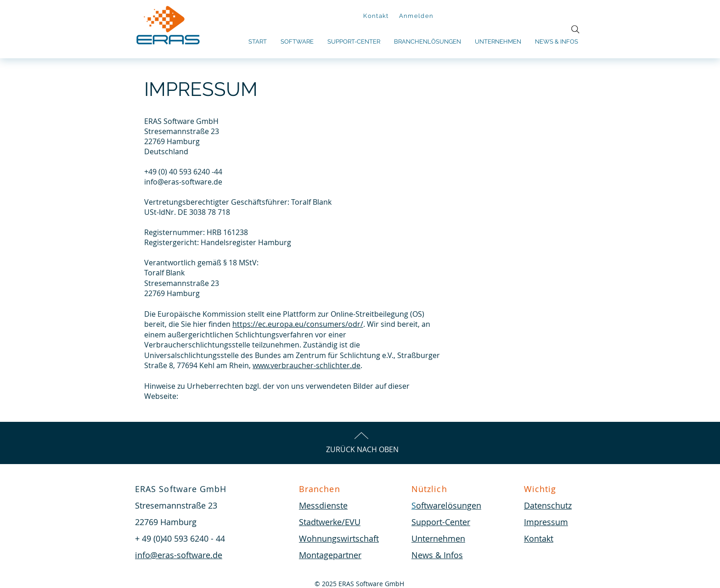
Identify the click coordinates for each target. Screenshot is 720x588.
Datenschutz (548, 505)
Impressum (546, 522)
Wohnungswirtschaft (339, 538)
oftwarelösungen (449, 505)
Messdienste (323, 505)
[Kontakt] (377, 16)
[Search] (575, 29)
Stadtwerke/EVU (330, 522)
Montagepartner (330, 555)
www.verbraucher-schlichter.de (307, 365)
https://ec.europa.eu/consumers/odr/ (298, 324)
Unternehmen (438, 538)
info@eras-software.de (183, 182)
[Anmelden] (417, 16)
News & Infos (437, 555)
